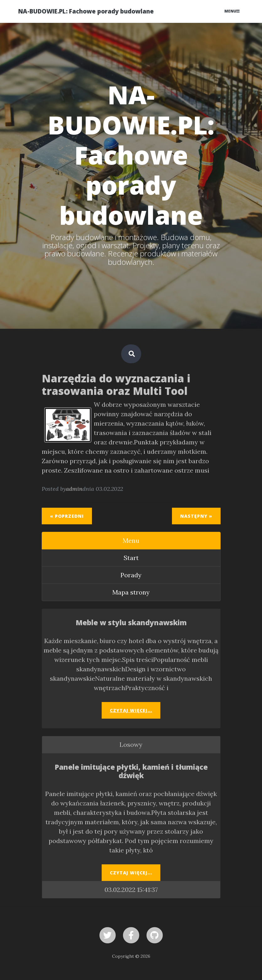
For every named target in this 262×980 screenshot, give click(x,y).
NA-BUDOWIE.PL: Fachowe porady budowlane (86, 11)
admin (74, 489)
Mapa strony (131, 592)
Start (131, 558)
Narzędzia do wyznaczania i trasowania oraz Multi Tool (116, 385)
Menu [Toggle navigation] (232, 11)
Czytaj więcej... (131, 710)
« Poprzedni (67, 516)
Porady (131, 575)
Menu (131, 540)
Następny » (196, 516)
